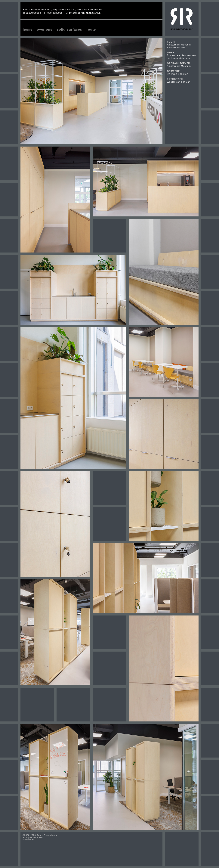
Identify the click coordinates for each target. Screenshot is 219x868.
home (28, 29)
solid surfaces (69, 29)
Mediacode (28, 840)
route (91, 29)
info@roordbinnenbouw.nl (85, 13)
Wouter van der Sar (178, 82)
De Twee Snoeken (178, 74)
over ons (45, 29)
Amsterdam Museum (179, 66)
